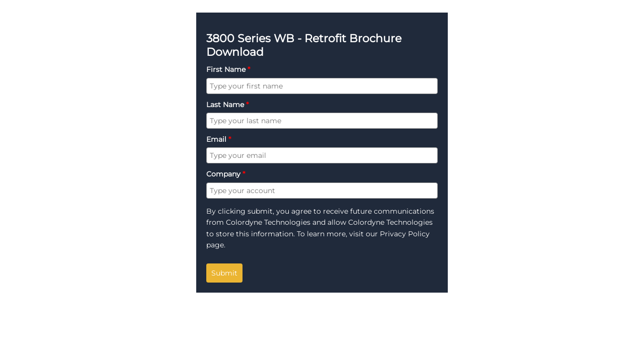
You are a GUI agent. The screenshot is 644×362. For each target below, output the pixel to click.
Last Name (227, 105)
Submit (224, 273)
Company (226, 174)
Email (219, 139)
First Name (228, 69)
